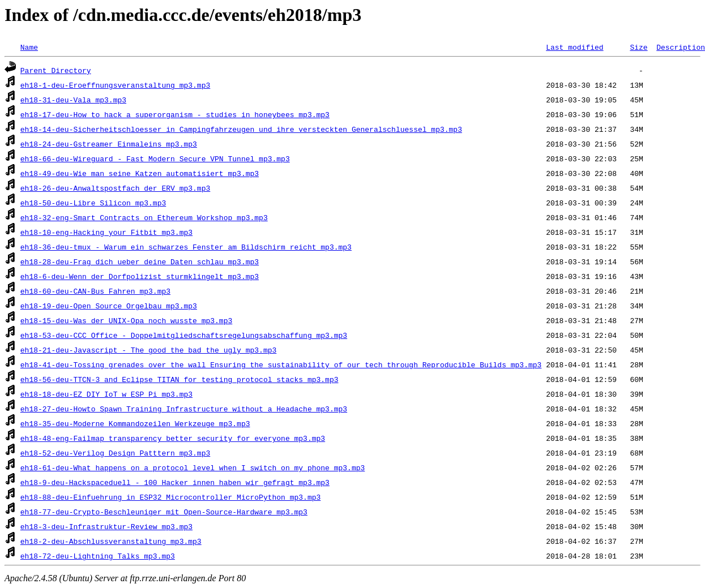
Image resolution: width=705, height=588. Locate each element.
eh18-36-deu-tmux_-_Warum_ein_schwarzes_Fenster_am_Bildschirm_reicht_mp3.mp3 (186, 247)
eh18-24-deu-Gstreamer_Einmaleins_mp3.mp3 (109, 144)
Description (681, 47)
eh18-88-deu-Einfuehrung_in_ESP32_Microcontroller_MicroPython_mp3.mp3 (170, 497)
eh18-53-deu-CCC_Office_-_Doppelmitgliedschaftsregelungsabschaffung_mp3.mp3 (184, 335)
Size (638, 47)
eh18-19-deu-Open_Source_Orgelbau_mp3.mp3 (109, 306)
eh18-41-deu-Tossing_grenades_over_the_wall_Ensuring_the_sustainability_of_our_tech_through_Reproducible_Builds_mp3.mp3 (281, 364)
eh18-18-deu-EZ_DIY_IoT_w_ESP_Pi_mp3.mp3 (106, 394)
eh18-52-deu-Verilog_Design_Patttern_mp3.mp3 (115, 453)
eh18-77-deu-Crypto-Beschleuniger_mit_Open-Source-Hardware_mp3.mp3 (164, 512)
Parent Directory (56, 70)
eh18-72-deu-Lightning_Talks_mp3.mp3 (98, 556)
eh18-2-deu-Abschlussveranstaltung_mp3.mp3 (111, 541)
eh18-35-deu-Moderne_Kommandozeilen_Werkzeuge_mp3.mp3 (135, 423)
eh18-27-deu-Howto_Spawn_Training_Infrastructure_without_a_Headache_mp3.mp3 (184, 409)
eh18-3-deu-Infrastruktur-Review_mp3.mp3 (106, 526)
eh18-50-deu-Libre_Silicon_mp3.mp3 (93, 203)
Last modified (574, 47)
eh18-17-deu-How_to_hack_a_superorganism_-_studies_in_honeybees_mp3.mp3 (175, 114)
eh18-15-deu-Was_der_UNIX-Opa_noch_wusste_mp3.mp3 (126, 320)
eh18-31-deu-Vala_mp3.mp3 (73, 100)
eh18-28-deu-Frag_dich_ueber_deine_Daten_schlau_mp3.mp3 (140, 261)
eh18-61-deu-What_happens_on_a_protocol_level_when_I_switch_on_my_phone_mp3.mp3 (193, 467)
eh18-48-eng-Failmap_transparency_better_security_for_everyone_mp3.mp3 (173, 438)
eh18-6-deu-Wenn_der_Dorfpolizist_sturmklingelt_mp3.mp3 (140, 276)
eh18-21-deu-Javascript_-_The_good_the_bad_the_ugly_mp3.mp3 (148, 350)
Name (29, 47)
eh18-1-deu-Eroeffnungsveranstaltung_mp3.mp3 (115, 85)
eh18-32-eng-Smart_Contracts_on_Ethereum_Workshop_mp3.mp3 (144, 217)
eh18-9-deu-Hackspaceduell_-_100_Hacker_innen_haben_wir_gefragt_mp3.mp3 (175, 482)
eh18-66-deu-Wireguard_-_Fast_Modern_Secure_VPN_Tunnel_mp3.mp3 (155, 158)
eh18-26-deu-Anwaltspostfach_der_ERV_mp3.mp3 (115, 188)
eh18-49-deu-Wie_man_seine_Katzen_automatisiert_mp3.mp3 (140, 173)
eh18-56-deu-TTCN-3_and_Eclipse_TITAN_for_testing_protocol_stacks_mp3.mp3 (180, 379)
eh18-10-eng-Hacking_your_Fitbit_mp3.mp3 (106, 232)
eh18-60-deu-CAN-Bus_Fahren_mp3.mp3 (95, 291)
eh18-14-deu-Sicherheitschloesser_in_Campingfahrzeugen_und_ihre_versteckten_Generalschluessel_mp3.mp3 (241, 129)
